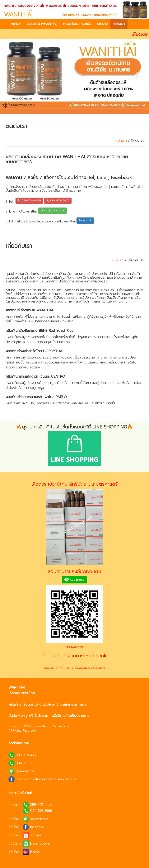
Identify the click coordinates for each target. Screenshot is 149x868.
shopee (36, 835)
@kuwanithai (75, 647)
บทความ (102, 24)
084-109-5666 (58, 201)
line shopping (40, 843)
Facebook (85, 220)
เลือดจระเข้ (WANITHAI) (42, 24)
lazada (35, 852)
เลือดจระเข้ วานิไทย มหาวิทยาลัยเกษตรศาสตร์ (75, 668)
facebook (37, 827)
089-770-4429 (29, 201)
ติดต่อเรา (119, 24)
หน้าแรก (16, 24)
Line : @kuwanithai (53, 211)
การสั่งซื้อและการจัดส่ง (77, 24)
